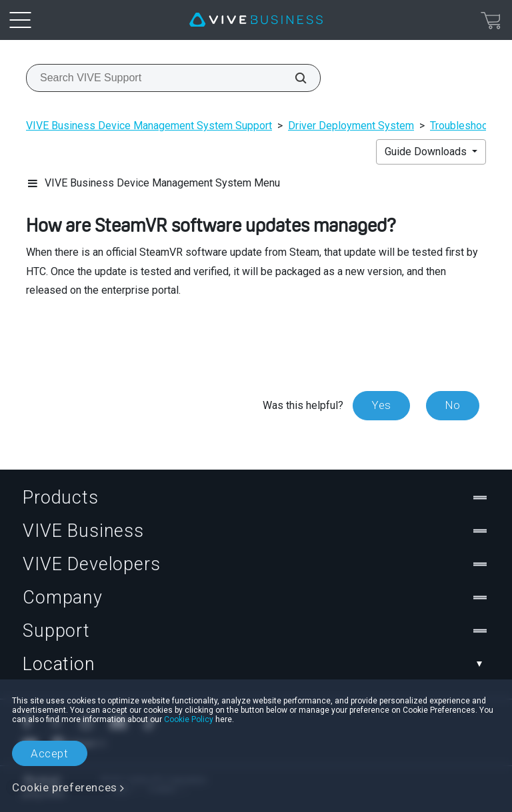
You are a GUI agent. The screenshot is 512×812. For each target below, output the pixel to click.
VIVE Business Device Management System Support (149, 126)
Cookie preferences (65, 787)
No (453, 405)
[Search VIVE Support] (293, 78)
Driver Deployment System (351, 126)
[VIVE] (256, 20)
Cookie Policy (189, 719)
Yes (381, 405)
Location (256, 664)
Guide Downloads (427, 152)
